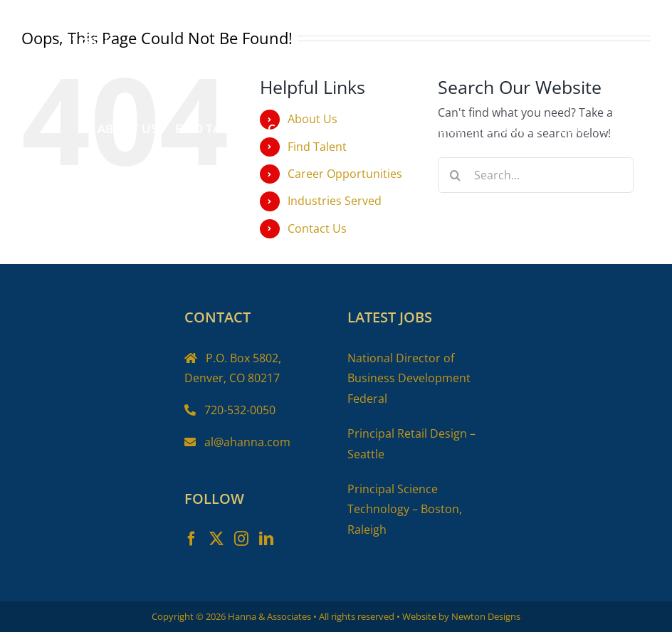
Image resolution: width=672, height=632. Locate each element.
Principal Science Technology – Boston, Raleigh (405, 510)
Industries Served (335, 201)
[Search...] (536, 175)
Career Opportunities (345, 174)
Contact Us (317, 228)
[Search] (456, 175)
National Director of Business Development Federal (409, 379)
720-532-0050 (240, 410)
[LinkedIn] (266, 539)
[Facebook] (191, 539)
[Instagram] (241, 539)
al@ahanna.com (247, 442)
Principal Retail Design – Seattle (411, 444)
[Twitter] (216, 539)
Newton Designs (486, 616)
